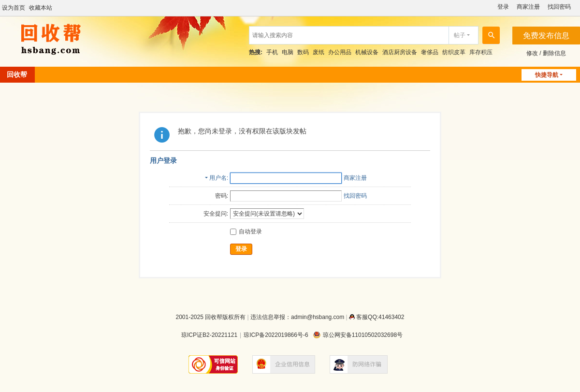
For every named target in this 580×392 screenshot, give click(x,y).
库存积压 (481, 52)
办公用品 (340, 52)
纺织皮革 (454, 52)
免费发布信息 (546, 36)
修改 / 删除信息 (546, 53)
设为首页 (14, 8)
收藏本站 (41, 8)
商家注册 (528, 7)
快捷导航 (547, 75)
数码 (303, 52)
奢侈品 (430, 52)
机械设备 (367, 52)
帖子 (460, 35)
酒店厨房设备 (400, 52)
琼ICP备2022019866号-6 (276, 335)
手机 (272, 52)
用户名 (218, 178)
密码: (222, 196)
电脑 (288, 52)
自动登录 (246, 232)
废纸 (319, 52)
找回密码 (559, 7)
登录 (503, 7)
